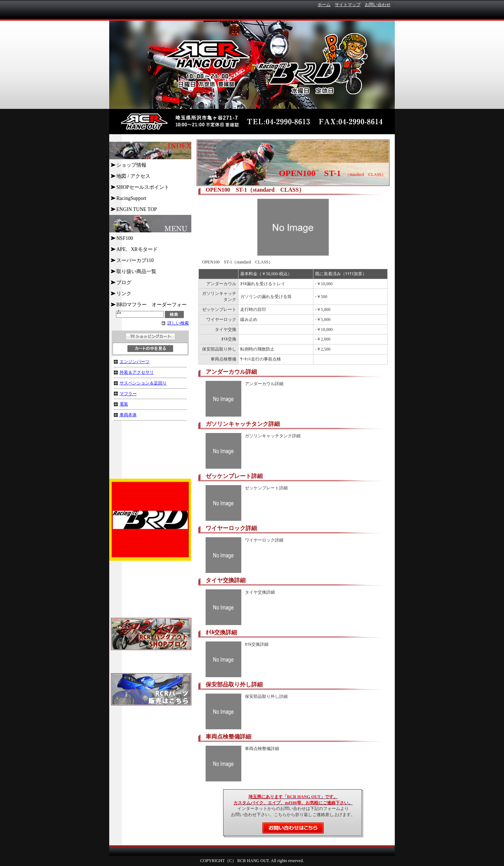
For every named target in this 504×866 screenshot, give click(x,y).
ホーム (324, 5)
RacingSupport (131, 198)
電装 (124, 404)
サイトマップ (348, 5)
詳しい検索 (178, 323)
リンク (124, 294)
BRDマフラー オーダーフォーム (152, 306)
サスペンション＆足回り (143, 383)
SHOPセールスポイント (143, 187)
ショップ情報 (131, 165)
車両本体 (128, 415)
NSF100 (125, 238)
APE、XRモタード (137, 249)
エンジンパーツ (135, 362)
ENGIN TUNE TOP (137, 209)
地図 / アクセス (133, 176)
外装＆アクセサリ (137, 372)
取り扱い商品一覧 (136, 271)
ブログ (124, 283)
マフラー (128, 394)
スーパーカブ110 (135, 260)
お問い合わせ (378, 5)
